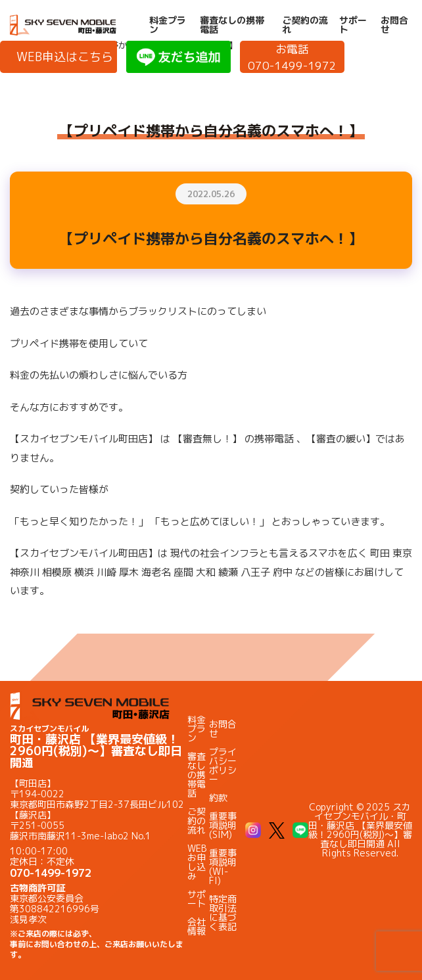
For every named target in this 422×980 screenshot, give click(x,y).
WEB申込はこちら (65, 57)
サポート (353, 25)
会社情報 (197, 926)
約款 (218, 798)
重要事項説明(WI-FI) (223, 867)
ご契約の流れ (305, 25)
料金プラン (168, 25)
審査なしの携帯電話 (232, 25)
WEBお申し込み (197, 862)
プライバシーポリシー (223, 765)
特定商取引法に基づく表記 (223, 913)
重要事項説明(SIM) (223, 825)
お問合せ (394, 25)
